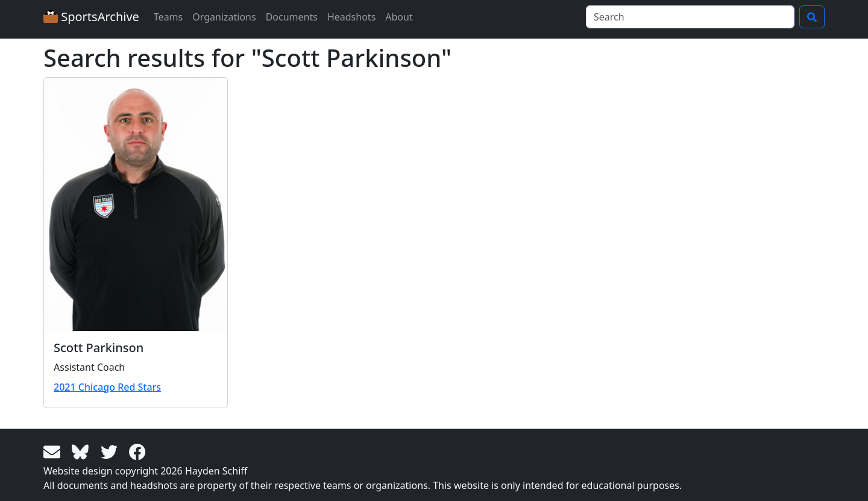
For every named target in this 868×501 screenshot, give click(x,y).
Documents (292, 17)
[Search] (690, 17)
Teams (168, 17)
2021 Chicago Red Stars (107, 387)
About (399, 17)
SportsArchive (91, 17)
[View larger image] (136, 204)
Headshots (351, 17)
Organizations (224, 17)
